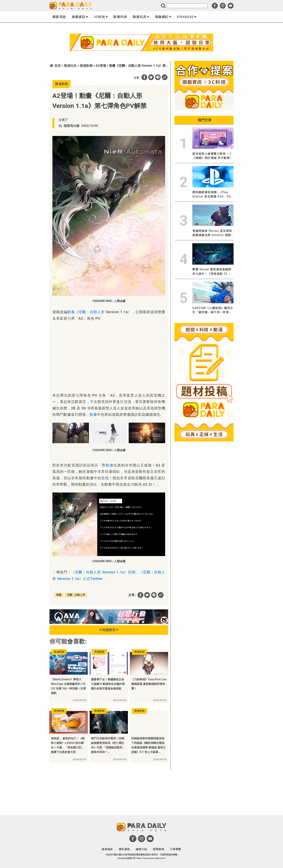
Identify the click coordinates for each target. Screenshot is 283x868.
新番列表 (120, 17)
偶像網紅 (163, 17)
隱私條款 (125, 849)
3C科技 (101, 17)
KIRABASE (187, 17)
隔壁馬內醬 (72, 126)
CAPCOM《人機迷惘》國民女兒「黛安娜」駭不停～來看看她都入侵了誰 (213, 310)
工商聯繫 (176, 849)
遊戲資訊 (80, 17)
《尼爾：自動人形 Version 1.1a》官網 (103, 572)
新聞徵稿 (159, 849)
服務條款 (107, 849)
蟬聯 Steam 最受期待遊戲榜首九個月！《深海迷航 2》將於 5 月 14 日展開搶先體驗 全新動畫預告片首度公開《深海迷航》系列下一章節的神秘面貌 (213, 272)
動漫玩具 (141, 17)
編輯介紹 (141, 849)
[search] (187, 6)
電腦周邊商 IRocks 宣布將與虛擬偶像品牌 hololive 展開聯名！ (212, 233)
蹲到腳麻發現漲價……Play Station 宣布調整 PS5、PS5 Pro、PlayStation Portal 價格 (213, 195)
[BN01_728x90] (109, 623)
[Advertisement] (141, 62)
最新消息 (59, 17)
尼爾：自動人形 (92, 312)
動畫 (71, 312)
